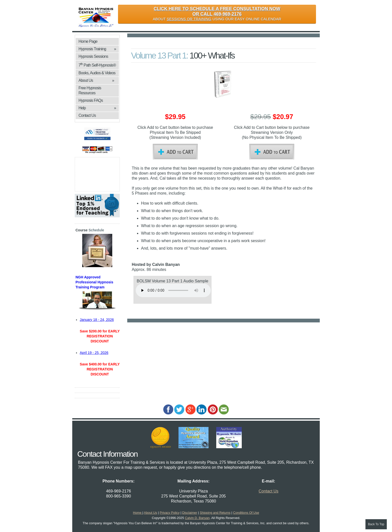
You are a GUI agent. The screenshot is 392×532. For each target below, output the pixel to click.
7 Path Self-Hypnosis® (97, 65)
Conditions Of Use (246, 513)
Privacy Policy (170, 513)
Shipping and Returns (215, 513)
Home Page (88, 41)
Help (97, 108)
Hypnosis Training (97, 49)
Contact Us (87, 115)
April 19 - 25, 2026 (94, 353)
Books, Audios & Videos (97, 74)
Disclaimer (190, 513)
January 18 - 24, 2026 (97, 320)
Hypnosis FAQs (91, 100)
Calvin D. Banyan (197, 518)
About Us (96, 81)
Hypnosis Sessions (93, 56)
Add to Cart (175, 152)
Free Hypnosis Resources (90, 90)
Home (138, 513)
